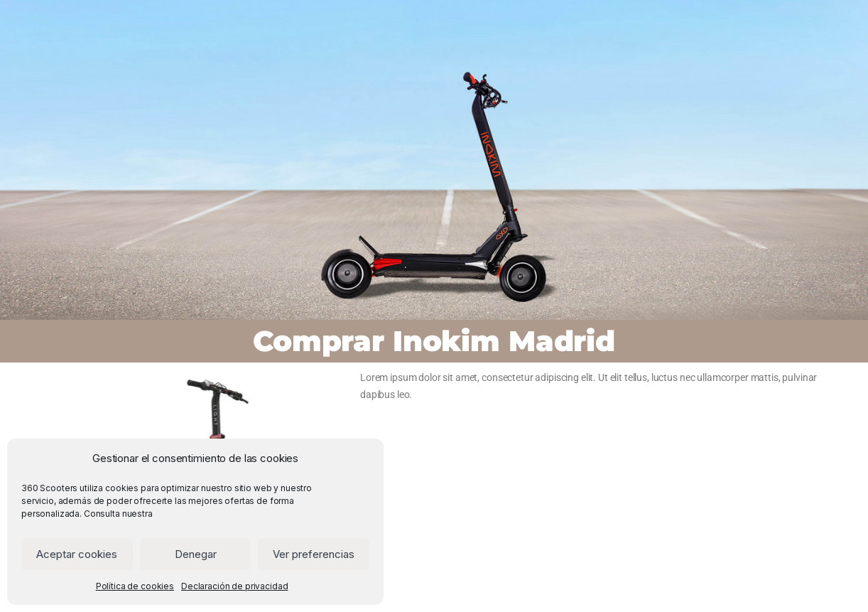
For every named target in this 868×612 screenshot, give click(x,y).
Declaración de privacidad (235, 586)
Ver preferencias (314, 554)
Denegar (196, 554)
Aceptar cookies (77, 554)
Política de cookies (135, 586)
